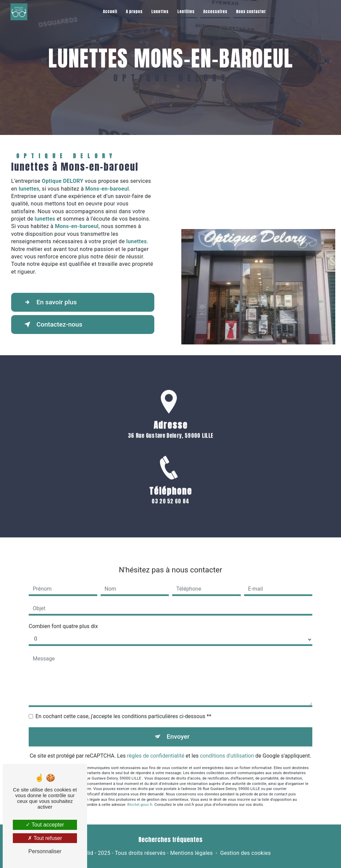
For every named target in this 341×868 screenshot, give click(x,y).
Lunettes (160, 11)
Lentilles (186, 11)
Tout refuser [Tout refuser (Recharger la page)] (45, 838)
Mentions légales (191, 853)
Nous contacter (251, 11)
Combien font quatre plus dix (63, 618)
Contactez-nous (52, 325)
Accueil (110, 11)
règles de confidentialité (156, 748)
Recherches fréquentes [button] (170, 840)
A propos (134, 11)
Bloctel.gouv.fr (140, 797)
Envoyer (178, 729)
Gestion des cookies (245, 853)
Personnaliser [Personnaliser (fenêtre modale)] (45, 851)
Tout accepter (45, 825)
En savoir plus (49, 302)
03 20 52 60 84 (170, 509)
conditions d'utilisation (227, 748)
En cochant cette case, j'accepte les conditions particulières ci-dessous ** (123, 708)
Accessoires (215, 11)
